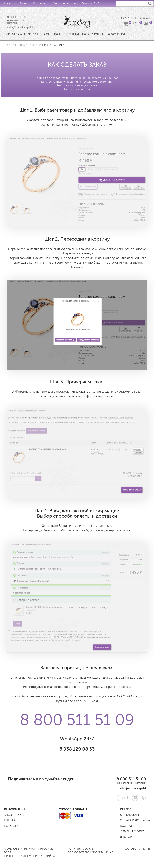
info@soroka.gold (20, 27)
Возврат (126, 826)
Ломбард (127, 837)
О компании (14, 815)
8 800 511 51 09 (19, 17)
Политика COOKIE (80, 849)
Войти (125, 18)
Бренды (24, 3)
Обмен (9, 11)
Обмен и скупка (132, 831)
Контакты (23, 11)
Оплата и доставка (65, 3)
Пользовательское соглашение (90, 852)
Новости (10, 3)
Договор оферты (138, 849)
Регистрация (142, 18)
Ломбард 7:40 (90, 3)
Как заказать (41, 3)
